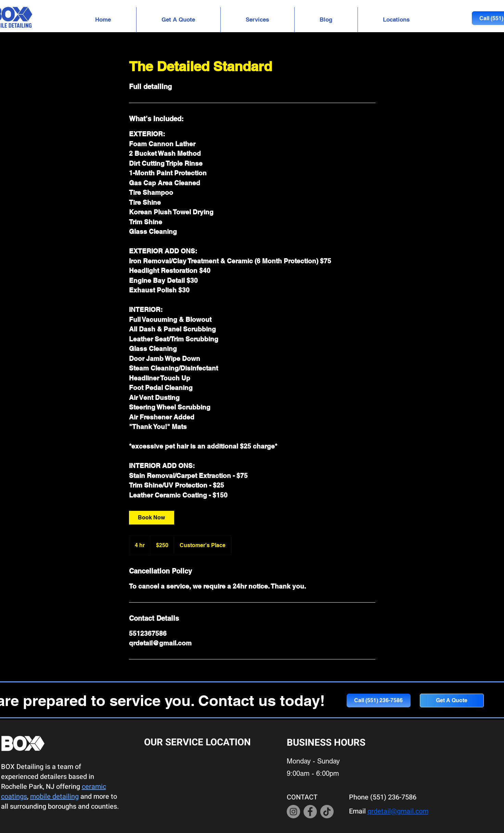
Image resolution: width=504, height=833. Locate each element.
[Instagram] (293, 812)
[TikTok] (327, 812)
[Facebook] (310, 812)
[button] (257, 20)
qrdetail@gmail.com (398, 811)
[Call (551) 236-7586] (379, 701)
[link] (152, 518)
